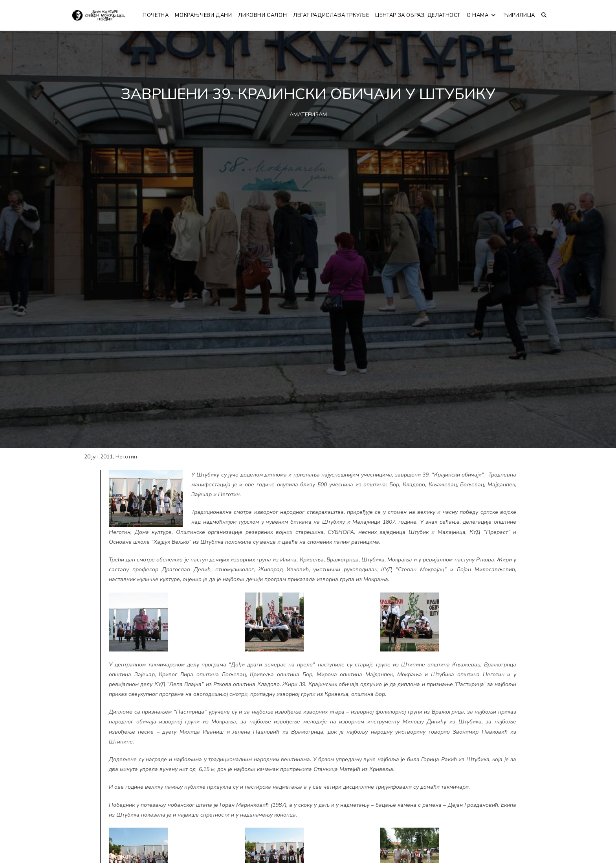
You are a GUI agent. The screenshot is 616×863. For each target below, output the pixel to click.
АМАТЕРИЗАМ (308, 115)
